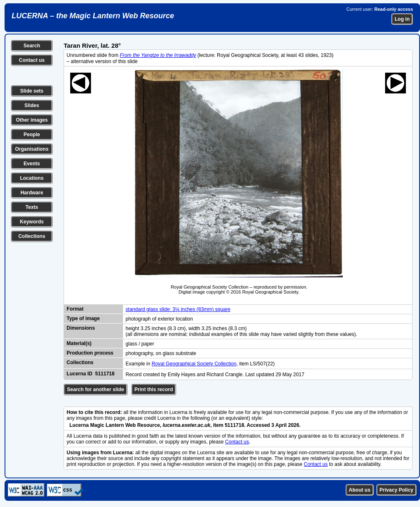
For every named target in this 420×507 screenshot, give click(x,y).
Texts (32, 207)
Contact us (32, 60)
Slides (32, 105)
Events (32, 164)
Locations (32, 178)
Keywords (32, 222)
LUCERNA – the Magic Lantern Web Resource (93, 16)
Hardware (32, 193)
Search (32, 46)
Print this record (154, 389)
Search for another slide (95, 389)
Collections (32, 236)
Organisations (32, 149)
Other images (32, 120)
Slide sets (32, 91)
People (32, 135)
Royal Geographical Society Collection (194, 364)
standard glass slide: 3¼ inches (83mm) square (178, 309)
